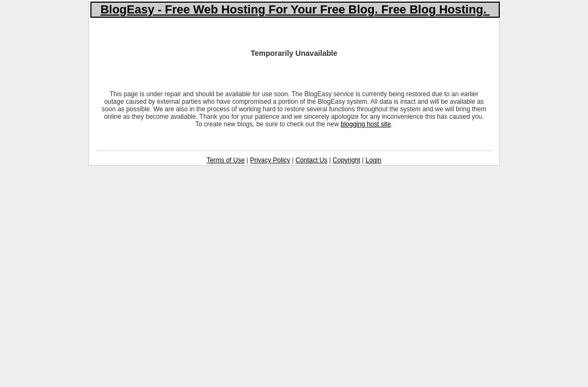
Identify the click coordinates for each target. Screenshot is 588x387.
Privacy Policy (270, 160)
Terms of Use (226, 160)
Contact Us (311, 160)
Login (373, 160)
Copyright (346, 160)
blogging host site (366, 124)
